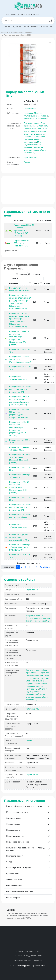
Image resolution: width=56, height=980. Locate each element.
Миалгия (38, 113)
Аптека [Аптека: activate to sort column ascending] (47, 283)
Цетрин (26, 26)
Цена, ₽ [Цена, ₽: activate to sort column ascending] (36, 283)
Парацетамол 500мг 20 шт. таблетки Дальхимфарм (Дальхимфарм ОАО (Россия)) (19, 487)
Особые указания (14, 824)
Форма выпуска (13, 898)
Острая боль (42, 126)
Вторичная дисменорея (34, 134)
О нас (37, 951)
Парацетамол (30, 109)
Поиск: (28, 279)
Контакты (29, 951)
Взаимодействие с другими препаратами (24, 806)
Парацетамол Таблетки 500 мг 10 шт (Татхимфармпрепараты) (20, 359)
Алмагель (35, 26)
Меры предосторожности (17, 812)
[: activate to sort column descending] (6, 283)
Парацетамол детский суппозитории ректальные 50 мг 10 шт (20, 537)
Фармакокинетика (14, 886)
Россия (27, 162)
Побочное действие (15, 836)
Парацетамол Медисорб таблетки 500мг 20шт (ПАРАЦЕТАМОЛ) (20, 547)
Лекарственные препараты (21, 32)
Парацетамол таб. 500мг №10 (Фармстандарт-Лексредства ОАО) (20, 389)
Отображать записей (28, 274)
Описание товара (14, 818)
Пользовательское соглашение (28, 960)
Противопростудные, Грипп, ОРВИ (18, 35)
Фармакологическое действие (20, 892)
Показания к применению (18, 842)
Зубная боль (29, 119)
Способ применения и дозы (18, 868)
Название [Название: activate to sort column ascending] (14, 283)
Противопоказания (15, 856)
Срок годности (13, 874)
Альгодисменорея (32, 116)
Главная (5, 32)
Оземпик (7, 26)
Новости (15, 14)
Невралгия (29, 113)
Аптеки (24, 14)
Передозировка (13, 830)
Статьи (7, 14)
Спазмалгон (47, 26)
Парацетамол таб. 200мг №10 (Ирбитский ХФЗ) (22, 243)
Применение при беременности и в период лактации (25, 849)
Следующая (45, 567)
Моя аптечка (34, 14)
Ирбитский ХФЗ (31, 157)
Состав (9, 862)
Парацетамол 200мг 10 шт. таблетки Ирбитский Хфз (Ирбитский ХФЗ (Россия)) (24, 230)
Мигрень (44, 116)
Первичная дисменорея (34, 137)
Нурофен (17, 26)
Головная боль (42, 119)
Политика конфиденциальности (28, 956)
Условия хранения (14, 880)
